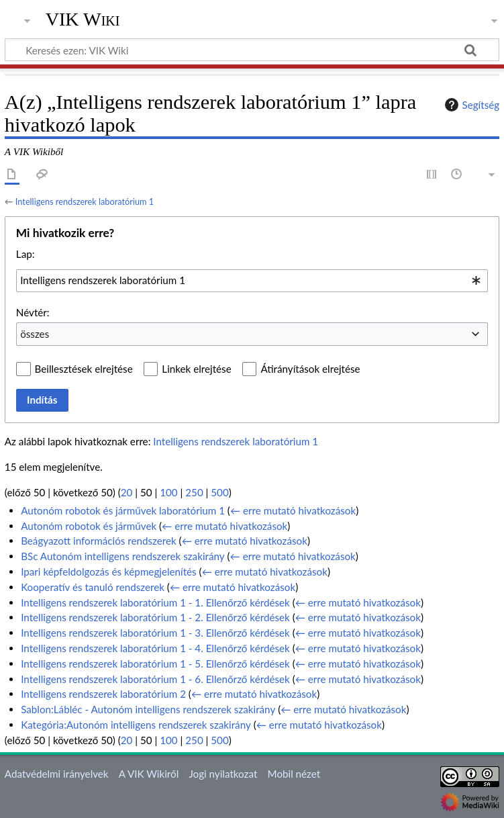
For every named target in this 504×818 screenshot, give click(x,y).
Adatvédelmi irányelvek (57, 774)
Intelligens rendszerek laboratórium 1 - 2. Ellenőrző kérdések (155, 617)
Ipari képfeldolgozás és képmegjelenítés (109, 572)
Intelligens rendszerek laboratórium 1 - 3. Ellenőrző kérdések (155, 633)
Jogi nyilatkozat (223, 774)
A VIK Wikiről (149, 774)
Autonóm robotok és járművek (89, 526)
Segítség (470, 105)
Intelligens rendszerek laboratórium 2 (103, 694)
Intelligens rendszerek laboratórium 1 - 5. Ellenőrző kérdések (155, 664)
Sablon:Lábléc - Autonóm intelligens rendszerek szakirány (148, 709)
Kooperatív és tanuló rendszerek (93, 587)
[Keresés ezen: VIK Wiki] (252, 50)
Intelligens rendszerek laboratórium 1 (85, 201)
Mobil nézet (294, 774)
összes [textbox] (35, 334)
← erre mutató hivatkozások (293, 510)
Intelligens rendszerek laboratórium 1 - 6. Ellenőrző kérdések (155, 679)
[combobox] (252, 281)
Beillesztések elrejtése (84, 369)
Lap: (26, 254)
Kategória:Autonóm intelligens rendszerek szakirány (136, 725)
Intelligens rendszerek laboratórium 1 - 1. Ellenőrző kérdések (155, 602)
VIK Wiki (83, 19)
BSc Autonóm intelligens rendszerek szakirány (122, 556)
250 (194, 492)
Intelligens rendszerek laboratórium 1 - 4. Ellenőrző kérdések (155, 648)
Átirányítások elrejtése (310, 369)
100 (168, 492)
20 (127, 492)
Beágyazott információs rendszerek (99, 541)
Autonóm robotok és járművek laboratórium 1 (123, 510)
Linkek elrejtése (196, 369)
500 (219, 492)
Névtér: (33, 312)
